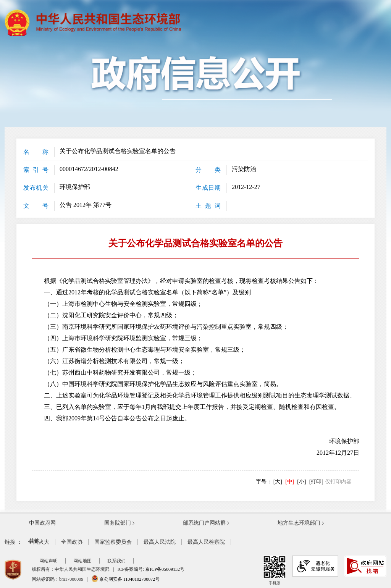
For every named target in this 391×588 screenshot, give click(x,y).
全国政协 (72, 542)
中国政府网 (42, 523)
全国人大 (39, 542)
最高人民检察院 (206, 542)
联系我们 (116, 561)
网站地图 (82, 561)
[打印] (316, 482)
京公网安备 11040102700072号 (126, 579)
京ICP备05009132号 (165, 569)
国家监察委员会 (113, 542)
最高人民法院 (160, 542)
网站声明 (48, 561)
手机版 (275, 570)
